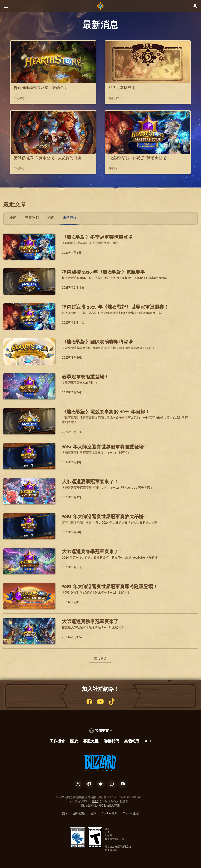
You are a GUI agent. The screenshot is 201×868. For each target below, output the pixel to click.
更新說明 (32, 218)
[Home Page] (100, 6)
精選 (51, 218)
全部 (13, 218)
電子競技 (70, 218)
